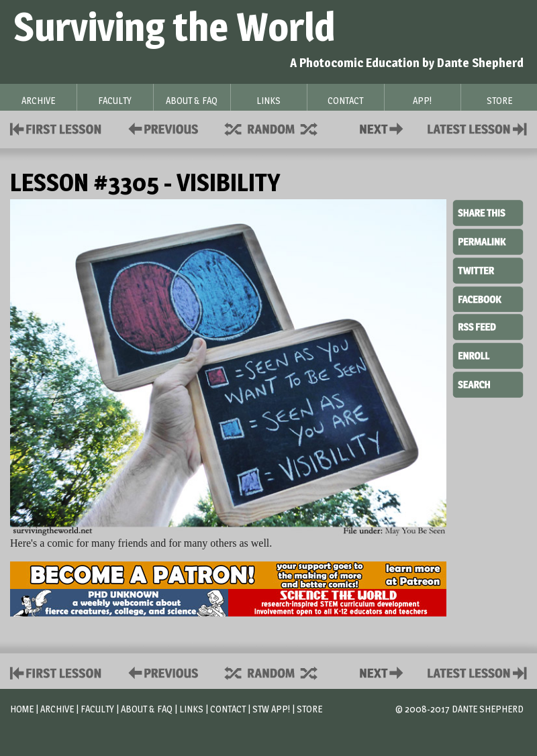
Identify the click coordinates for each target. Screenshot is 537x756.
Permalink (488, 241)
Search (488, 383)
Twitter (488, 270)
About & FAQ (147, 709)
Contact (384, 128)
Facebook (488, 298)
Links (191, 709)
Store (309, 709)
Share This (488, 213)
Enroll (488, 354)
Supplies (280, 128)
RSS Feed (488, 326)
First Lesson (56, 128)
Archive (57, 709)
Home (22, 709)
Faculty (97, 709)
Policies (161, 128)
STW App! (271, 709)
